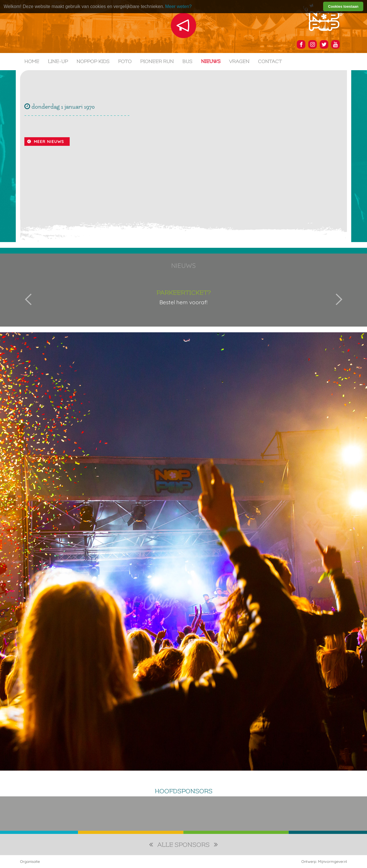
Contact (270, 61)
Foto (125, 61)
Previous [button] (28, 299)
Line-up (58, 61)
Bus (187, 61)
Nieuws (211, 61)
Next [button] (339, 299)
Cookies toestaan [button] (343, 6)
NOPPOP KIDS (93, 61)
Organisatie (30, 861)
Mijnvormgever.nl (332, 861)
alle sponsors (183, 845)
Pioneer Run (157, 61)
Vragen (239, 61)
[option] (184, 299)
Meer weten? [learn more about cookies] (178, 6)
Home (32, 61)
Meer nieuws (49, 142)
